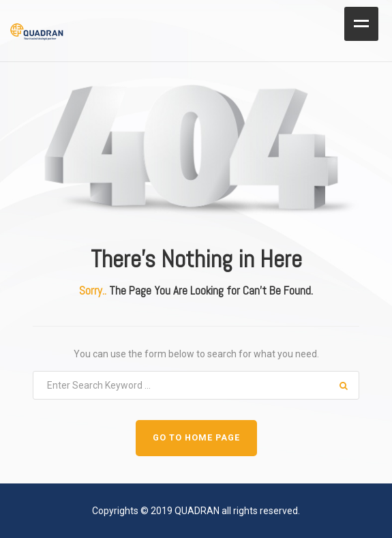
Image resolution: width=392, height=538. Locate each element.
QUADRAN (197, 511)
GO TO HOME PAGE (196, 437)
